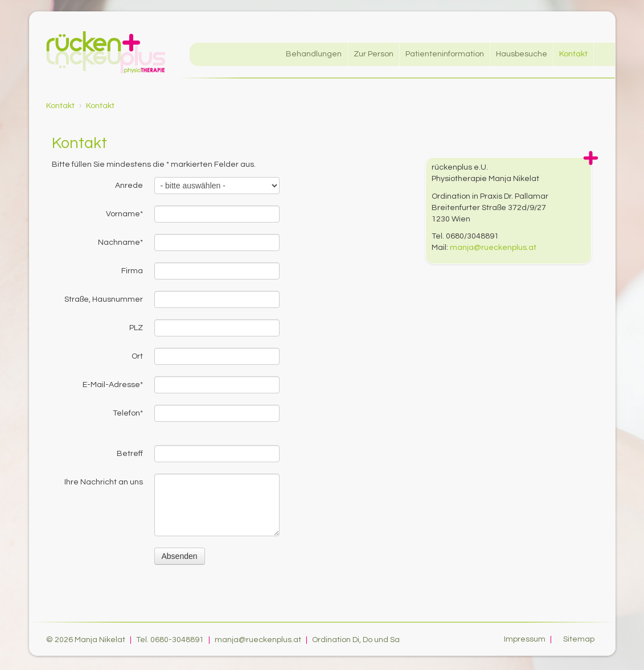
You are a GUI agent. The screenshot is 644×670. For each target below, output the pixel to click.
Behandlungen (314, 54)
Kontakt (573, 54)
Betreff (130, 454)
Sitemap (579, 639)
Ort (137, 356)
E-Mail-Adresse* (113, 385)
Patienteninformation (445, 54)
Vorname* (124, 214)
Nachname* (120, 242)
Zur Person (374, 54)
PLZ (136, 328)
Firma (132, 271)
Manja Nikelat (100, 640)
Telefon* (128, 413)
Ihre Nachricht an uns (104, 482)
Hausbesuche (522, 54)
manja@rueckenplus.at (493, 248)
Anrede (129, 186)
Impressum (529, 639)
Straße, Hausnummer (104, 299)
